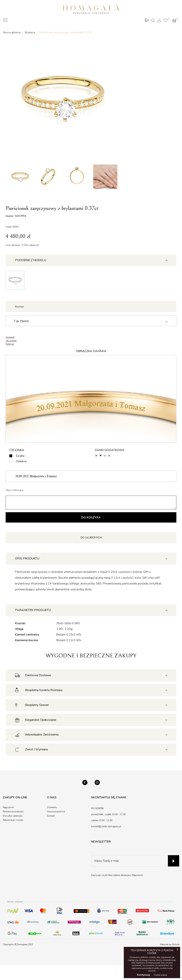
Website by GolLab (170, 946)
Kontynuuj (143, 975)
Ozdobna (21, 462)
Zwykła (20, 457)
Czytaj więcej (160, 975)
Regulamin (138, 877)
